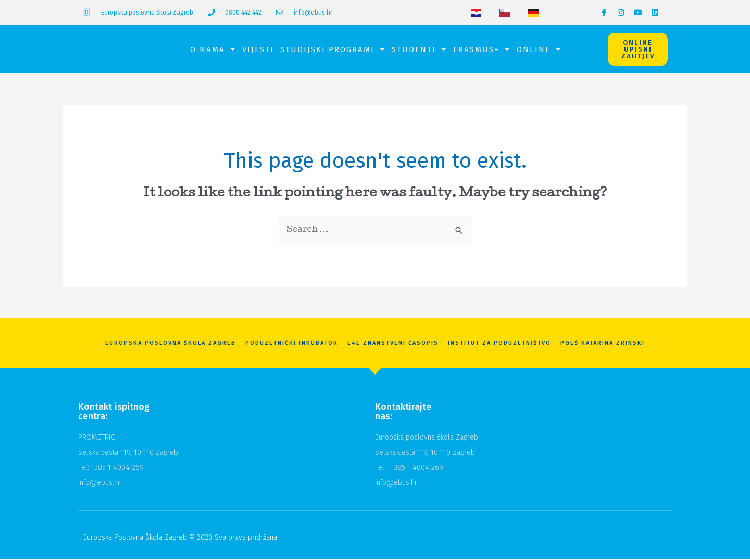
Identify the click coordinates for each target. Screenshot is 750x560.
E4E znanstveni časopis (393, 344)
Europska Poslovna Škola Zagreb (171, 344)
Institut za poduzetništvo (499, 344)
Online (539, 49)
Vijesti (258, 49)
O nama (213, 49)
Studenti (419, 49)
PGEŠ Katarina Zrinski (603, 344)
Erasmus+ (482, 49)
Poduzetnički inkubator (292, 344)
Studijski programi (333, 49)
